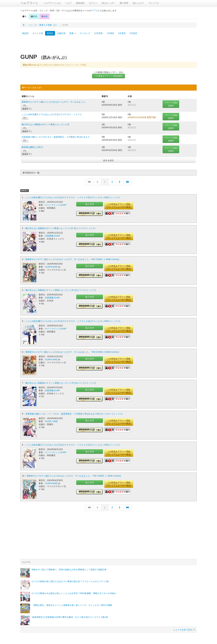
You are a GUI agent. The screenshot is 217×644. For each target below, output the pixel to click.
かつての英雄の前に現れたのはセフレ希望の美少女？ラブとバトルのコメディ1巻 (70, 581)
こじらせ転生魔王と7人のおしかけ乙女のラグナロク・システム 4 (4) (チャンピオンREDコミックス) (73, 321)
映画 (34, 16)
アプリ (94, 11)
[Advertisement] (108, 46)
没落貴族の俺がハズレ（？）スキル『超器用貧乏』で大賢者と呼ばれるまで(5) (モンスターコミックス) (74, 413)
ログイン (93, 3)
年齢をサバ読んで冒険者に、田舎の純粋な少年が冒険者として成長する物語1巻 (69, 569)
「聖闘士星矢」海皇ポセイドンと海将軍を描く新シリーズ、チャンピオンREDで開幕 (72, 604)
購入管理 (124, 3)
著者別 (50, 33)
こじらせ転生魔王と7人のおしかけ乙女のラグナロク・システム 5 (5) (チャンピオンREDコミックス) (73, 197)
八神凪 (55, 421)
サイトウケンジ (52, 205)
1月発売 (110, 33)
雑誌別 (25, 33)
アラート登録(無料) (171, 104)
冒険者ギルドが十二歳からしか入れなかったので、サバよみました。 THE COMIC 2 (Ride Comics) (72, 352)
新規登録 (80, 3)
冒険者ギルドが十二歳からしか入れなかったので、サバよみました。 (54, 102)
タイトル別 (38, 33)
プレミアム (154, 3)
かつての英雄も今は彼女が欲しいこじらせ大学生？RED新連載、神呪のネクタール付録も (74, 593)
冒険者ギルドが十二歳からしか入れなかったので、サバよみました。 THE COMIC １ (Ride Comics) (74, 475)
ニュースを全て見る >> (184, 629)
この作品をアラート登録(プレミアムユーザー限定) (119, 206)
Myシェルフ (138, 3)
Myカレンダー (109, 3)
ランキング (85, 33)
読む (25, 105)
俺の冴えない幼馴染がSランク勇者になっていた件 (45, 124)
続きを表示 (108, 160)
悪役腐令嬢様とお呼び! (32, 147)
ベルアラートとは (52, 3)
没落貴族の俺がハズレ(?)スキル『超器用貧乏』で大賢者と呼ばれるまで (56, 137)
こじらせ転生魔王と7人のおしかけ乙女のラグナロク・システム (52, 114)
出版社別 (61, 33)
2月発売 (122, 33)
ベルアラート (29, 3)
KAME (54, 267)
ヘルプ (68, 3)
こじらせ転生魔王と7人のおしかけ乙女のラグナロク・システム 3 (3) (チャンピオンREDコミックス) (73, 444)
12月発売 (99, 33)
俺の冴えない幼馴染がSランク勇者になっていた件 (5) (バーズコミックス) (60, 228)
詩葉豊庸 (49, 236)
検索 (44, 16)
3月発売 (133, 33)
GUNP (63, 205)
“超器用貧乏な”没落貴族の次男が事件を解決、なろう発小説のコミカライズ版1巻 (70, 616)
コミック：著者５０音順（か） (43, 25)
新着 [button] (73, 33)
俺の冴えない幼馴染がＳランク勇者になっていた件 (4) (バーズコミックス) (61, 290)
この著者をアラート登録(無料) (108, 76)
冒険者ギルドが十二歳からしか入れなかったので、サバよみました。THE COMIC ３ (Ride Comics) (72, 259)
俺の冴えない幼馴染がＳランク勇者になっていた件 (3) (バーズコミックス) (61, 382)
